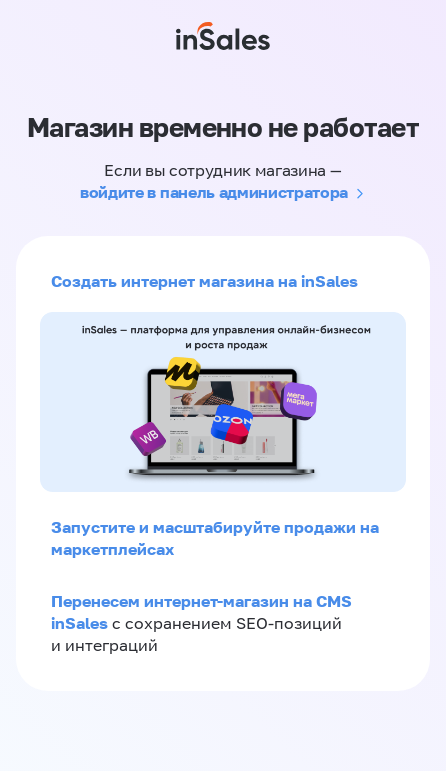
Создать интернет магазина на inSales (204, 281)
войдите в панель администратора (214, 192)
